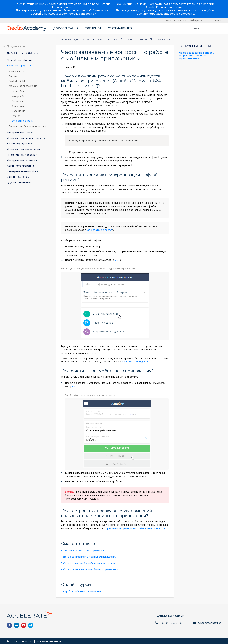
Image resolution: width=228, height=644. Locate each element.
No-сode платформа (20, 60)
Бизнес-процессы (19, 144)
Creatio (167, 20)
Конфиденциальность (49, 641)
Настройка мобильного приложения (82, 591)
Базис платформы (107, 39)
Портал (16, 116)
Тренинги (93, 28)
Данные (13, 76)
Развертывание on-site (22, 171)
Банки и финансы (18, 177)
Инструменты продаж (21, 155)
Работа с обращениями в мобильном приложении (90, 569)
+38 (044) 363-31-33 (171, 622)
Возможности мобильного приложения (84, 550)
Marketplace (196, 20)
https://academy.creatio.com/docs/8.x (72, 14)
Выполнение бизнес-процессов (27, 126)
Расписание (18, 101)
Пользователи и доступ (99, 230)
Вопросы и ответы (22, 121)
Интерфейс (16, 71)
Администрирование (21, 166)
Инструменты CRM (19, 133)
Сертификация (120, 28)
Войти (218, 20)
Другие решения (18, 183)
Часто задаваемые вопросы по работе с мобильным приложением (197, 56)
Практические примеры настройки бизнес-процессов (136, 528)
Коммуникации (17, 81)
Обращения (18, 111)
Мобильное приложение (134, 39)
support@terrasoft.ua (210, 622)
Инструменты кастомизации (25, 138)
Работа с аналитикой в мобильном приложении (89, 562)
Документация (66, 28)
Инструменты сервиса (21, 160)
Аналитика (18, 106)
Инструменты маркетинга (24, 149)
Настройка (18, 91)
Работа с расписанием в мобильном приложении (89, 556)
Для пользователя (84, 39)
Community (180, 20)
